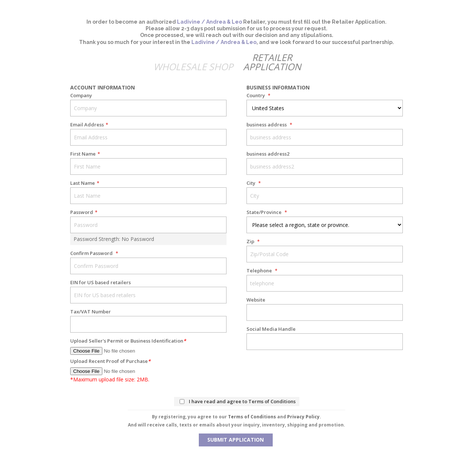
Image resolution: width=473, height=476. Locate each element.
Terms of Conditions (252, 417)
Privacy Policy (303, 417)
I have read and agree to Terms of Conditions (242, 401)
